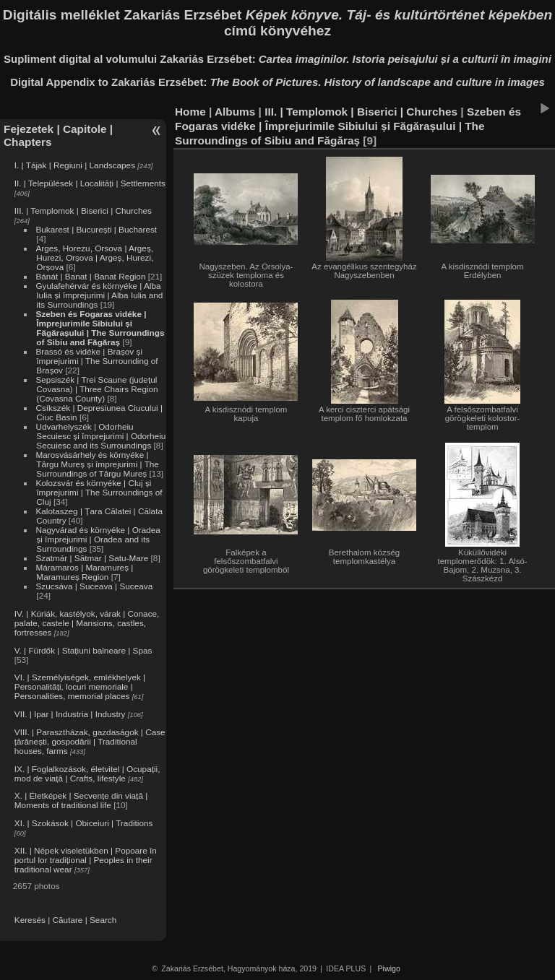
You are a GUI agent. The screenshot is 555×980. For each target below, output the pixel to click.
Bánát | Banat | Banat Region (90, 276)
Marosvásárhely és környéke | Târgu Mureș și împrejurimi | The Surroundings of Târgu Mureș (97, 464)
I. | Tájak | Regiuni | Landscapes (75, 165)
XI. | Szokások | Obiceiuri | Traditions (84, 823)
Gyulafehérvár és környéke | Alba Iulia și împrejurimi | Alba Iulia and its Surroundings (99, 295)
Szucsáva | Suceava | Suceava (94, 586)
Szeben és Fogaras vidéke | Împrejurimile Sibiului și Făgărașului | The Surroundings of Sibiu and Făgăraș (100, 328)
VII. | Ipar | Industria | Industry (70, 714)
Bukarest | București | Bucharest (96, 229)
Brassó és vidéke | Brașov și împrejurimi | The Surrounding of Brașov (96, 361)
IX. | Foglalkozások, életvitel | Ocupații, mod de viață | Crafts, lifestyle (87, 773)
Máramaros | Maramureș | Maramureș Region (84, 572)
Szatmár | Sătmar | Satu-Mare (92, 558)
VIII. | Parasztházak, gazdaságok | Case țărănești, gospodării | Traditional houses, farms (90, 741)
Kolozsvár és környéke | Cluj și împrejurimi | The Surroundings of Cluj (99, 492)
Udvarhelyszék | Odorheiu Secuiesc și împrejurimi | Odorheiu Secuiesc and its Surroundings (100, 436)
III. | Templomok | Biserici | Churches (83, 211)
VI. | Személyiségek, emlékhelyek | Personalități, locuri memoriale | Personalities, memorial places (80, 686)
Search (103, 920)
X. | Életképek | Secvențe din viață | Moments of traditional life (81, 800)
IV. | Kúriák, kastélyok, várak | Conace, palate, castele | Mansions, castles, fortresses (87, 623)
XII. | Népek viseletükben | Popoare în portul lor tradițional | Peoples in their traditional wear (86, 860)
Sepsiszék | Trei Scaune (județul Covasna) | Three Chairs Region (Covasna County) (96, 389)
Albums (235, 112)
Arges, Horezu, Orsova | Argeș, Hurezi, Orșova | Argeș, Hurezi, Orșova (94, 257)
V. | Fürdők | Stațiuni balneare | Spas (83, 650)
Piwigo (389, 968)
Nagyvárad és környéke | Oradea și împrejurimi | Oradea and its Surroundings (98, 539)
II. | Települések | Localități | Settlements (90, 183)
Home (190, 112)
